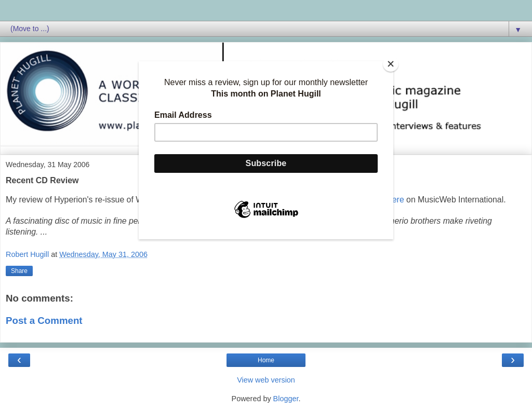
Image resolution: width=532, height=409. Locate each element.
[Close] (391, 64)
